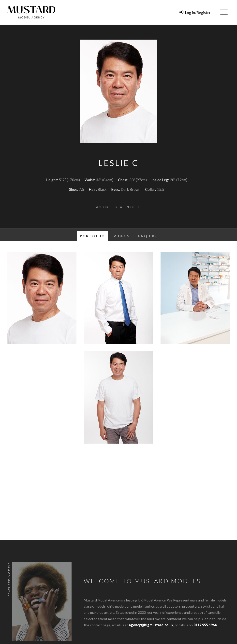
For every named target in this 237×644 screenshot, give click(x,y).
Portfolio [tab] (92, 236)
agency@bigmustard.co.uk (151, 625)
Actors (103, 207)
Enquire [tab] (148, 236)
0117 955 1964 (205, 625)
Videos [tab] (122, 236)
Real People (128, 207)
